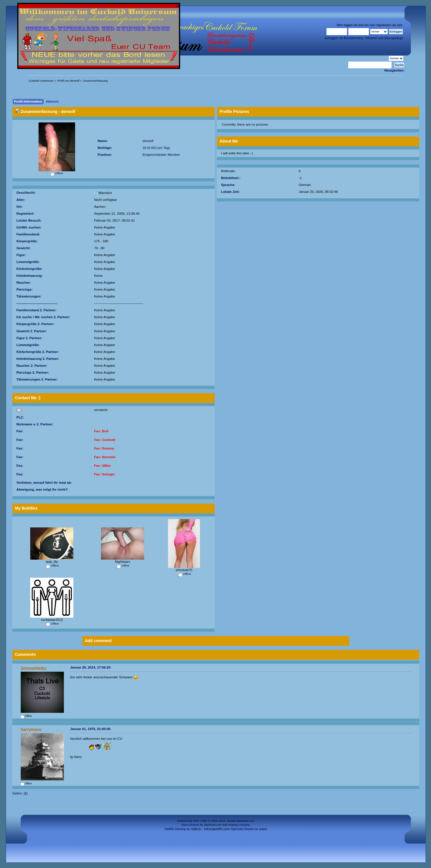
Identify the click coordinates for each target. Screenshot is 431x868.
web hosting (230, 825)
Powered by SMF (188, 821)
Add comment (98, 641)
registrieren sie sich (389, 25)
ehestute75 (184, 570)
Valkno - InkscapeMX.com (210, 829)
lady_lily (52, 561)
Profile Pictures (234, 112)
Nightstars (122, 561)
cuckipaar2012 (52, 620)
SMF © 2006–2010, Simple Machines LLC (228, 821)
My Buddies (26, 508)
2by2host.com (213, 825)
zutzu (263, 829)
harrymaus (31, 729)
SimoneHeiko (34, 668)
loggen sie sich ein (356, 25)
